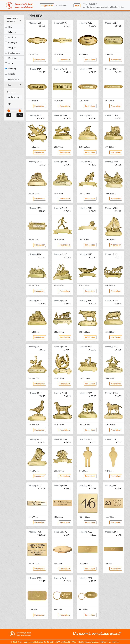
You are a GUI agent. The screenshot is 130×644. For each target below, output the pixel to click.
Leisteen (10, 32)
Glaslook (11, 37)
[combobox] (14, 97)
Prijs (9, 104)
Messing (10, 68)
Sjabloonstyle (13, 53)
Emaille (10, 74)
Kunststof (11, 58)
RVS (9, 27)
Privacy (116, 642)
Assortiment (62, 5)
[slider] (9, 111)
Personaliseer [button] (39, 60)
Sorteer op (11, 92)
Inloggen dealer (47, 5)
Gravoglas (11, 42)
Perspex (10, 48)
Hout (9, 63)
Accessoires (12, 79)
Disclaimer (107, 642)
